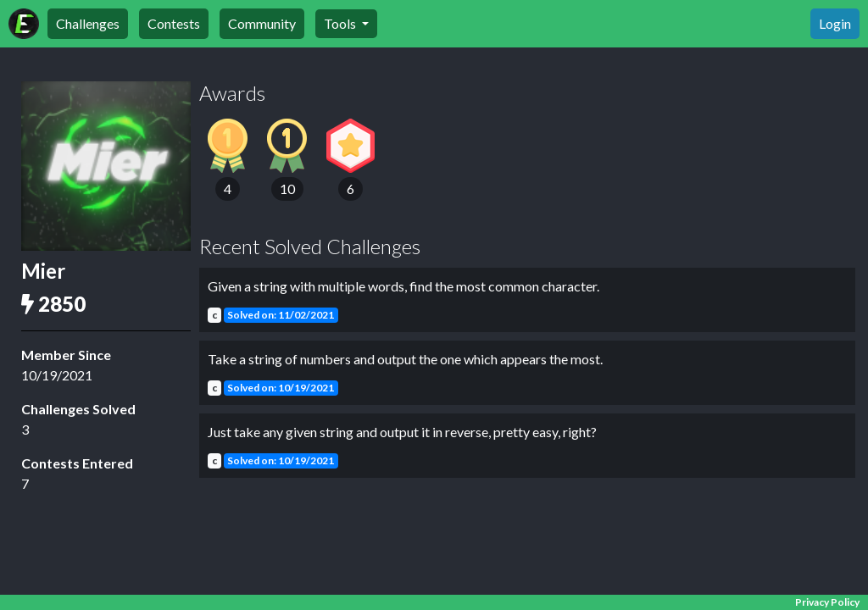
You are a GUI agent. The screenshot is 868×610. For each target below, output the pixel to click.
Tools (341, 23)
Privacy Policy (827, 602)
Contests (174, 23)
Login (835, 23)
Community (262, 23)
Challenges (88, 23)
